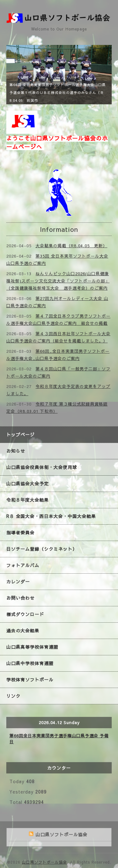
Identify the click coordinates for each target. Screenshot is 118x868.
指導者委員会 (20, 532)
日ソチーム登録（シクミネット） (42, 549)
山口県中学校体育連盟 (30, 663)
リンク (13, 696)
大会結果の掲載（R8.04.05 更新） (71, 246)
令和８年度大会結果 (28, 500)
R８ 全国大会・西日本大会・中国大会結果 (51, 516)
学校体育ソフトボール (30, 680)
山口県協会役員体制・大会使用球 (42, 467)
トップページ (20, 434)
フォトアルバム (23, 565)
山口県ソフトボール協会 (45, 862)
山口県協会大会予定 (28, 483)
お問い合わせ (20, 598)
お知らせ (16, 451)
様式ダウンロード (25, 614)
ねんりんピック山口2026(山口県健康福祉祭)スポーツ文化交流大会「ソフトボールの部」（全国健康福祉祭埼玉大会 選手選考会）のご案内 (58, 281)
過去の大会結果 (23, 631)
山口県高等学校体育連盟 (32, 647)
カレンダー (18, 581)
